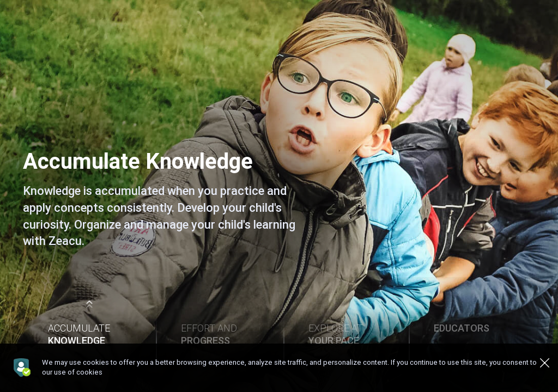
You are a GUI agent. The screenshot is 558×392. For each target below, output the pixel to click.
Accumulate (89, 334)
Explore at (346, 334)
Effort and (219, 334)
